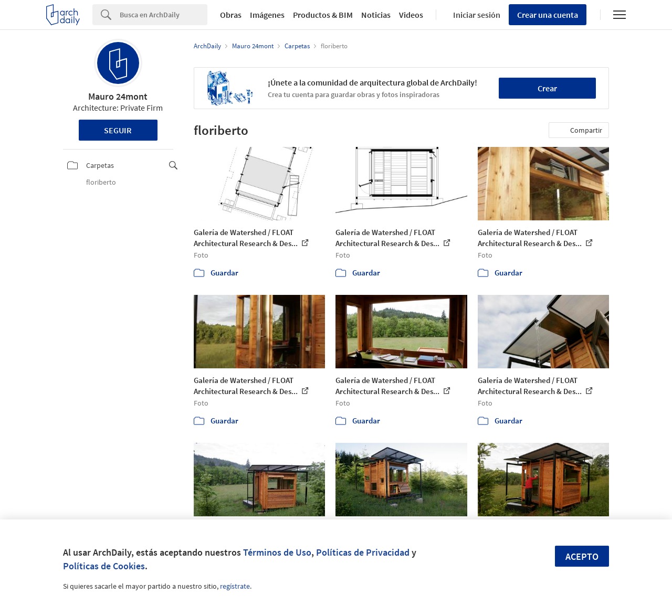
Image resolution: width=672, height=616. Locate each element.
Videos (411, 15)
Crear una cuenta (548, 15)
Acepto (582, 556)
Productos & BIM (323, 15)
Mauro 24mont (118, 96)
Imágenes (267, 15)
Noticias (376, 15)
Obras (231, 15)
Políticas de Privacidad (363, 552)
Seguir (118, 130)
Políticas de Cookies (104, 566)
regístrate (235, 586)
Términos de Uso (277, 552)
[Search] (164, 15)
